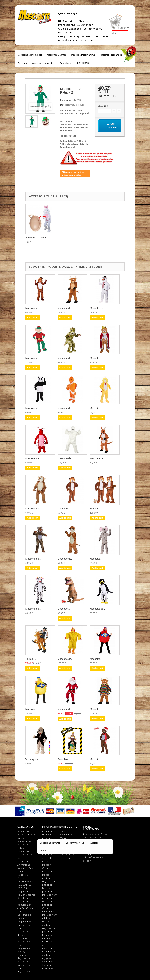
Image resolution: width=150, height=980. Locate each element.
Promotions (49, 831)
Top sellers (49, 841)
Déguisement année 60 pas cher (25, 908)
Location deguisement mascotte (25, 958)
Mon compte (69, 827)
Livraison (47, 851)
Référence (66, 100)
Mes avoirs (66, 838)
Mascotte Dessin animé (83, 55)
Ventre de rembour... (37, 238)
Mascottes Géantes (57, 55)
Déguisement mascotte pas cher (25, 925)
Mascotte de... (33, 308)
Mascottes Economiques (30, 55)
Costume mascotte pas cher (25, 942)
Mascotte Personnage (111, 55)
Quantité (103, 106)
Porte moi (22, 63)
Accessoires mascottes (44, 63)
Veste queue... (33, 759)
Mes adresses (68, 841)
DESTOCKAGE (83, 63)
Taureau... (31, 659)
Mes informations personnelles (68, 848)
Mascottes (23, 838)
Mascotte (48, 865)
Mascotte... (96, 358)
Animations (66, 63)
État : (63, 105)
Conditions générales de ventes (48, 858)
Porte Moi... (64, 759)
